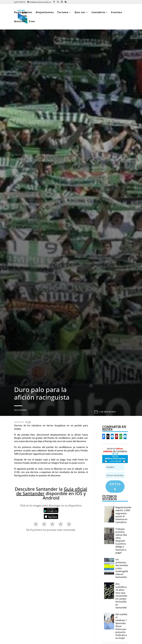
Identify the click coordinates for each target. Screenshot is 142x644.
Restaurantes (23, 13)
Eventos (117, 13)
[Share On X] (108, 436)
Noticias (20, 22)
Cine (32, 22)
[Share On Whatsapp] (121, 436)
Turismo (63, 13)
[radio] (34, 525)
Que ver (80, 13)
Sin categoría (20, 410)
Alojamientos (45, 13)
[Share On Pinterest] (117, 436)
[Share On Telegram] (125, 436)
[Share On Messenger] (112, 436)
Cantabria (98, 13)
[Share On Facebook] (104, 436)
